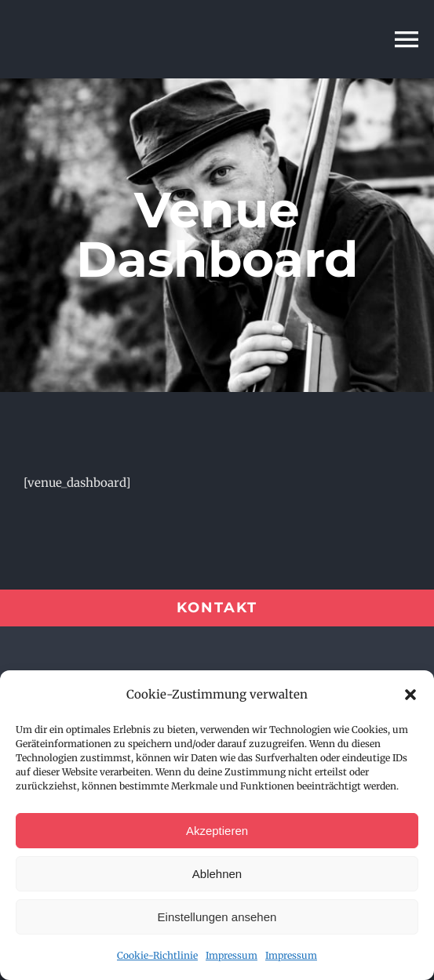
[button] (410, 695)
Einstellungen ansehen (217, 917)
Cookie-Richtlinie (157, 955)
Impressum (232, 955)
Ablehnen (217, 874)
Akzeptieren (217, 831)
